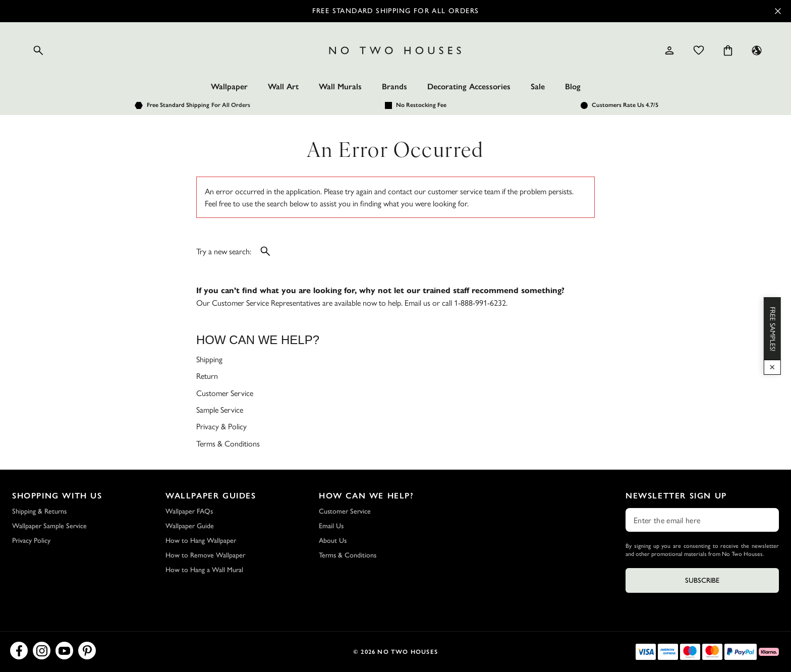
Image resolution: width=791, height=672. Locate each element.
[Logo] (395, 50)
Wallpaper (229, 87)
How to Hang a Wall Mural (204, 570)
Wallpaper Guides (211, 496)
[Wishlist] (699, 50)
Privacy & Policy (221, 426)
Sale (538, 87)
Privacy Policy (31, 541)
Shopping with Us (57, 496)
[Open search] (38, 50)
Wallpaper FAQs (189, 511)
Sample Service (220, 409)
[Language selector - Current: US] (757, 50)
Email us (417, 302)
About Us (333, 541)
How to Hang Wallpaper (201, 541)
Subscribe (702, 580)
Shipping (209, 359)
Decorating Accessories (469, 87)
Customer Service (225, 393)
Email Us (331, 526)
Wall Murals (340, 87)
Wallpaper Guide (190, 526)
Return (207, 376)
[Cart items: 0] (728, 50)
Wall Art (283, 87)
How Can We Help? (366, 496)
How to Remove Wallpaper (205, 555)
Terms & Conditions (228, 443)
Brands (394, 87)
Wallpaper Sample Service (49, 526)
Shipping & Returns (39, 511)
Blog (573, 87)
